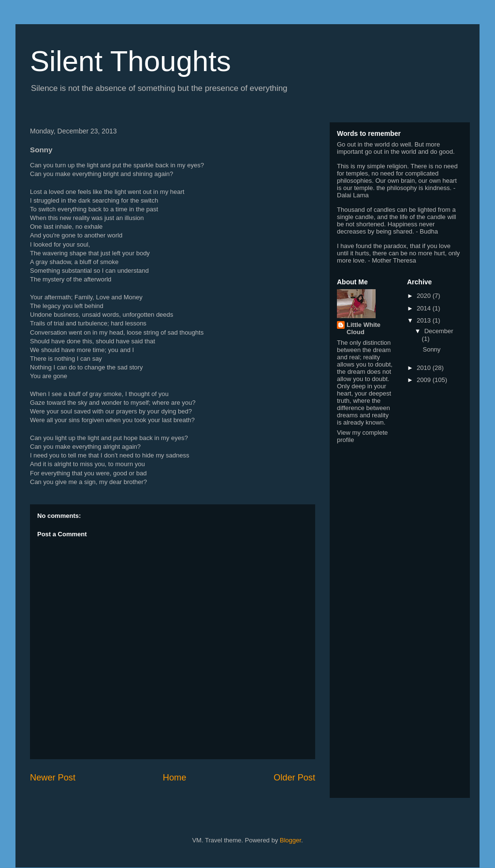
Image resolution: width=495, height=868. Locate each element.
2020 (425, 296)
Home (175, 778)
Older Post (294, 778)
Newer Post (53, 778)
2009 (425, 380)
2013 (425, 320)
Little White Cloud (364, 328)
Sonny (431, 349)
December (439, 331)
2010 (425, 368)
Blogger (291, 840)
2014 (425, 308)
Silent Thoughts (131, 61)
